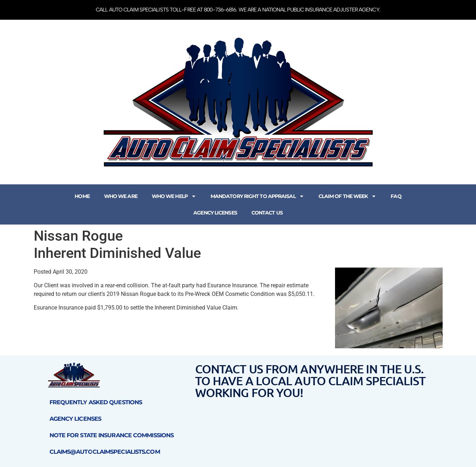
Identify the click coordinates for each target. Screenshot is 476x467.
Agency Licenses (215, 213)
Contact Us (267, 213)
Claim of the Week (348, 196)
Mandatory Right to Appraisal (257, 196)
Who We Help (174, 196)
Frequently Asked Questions (96, 402)
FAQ (396, 196)
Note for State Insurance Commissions (112, 435)
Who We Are (121, 196)
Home (82, 196)
